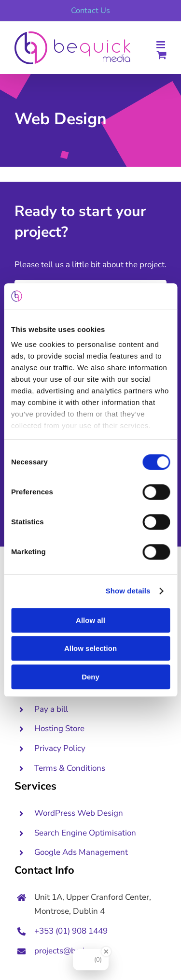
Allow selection (90, 648)
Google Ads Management (82, 852)
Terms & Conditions (70, 768)
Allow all (90, 620)
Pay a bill (51, 709)
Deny (90, 677)
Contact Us (90, 10)
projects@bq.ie (62, 951)
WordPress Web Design (79, 813)
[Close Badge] (106, 951)
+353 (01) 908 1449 (71, 931)
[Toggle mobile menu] (161, 45)
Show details (128, 591)
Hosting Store (59, 728)
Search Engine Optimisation (85, 833)
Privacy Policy (60, 748)
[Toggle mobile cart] (162, 55)
